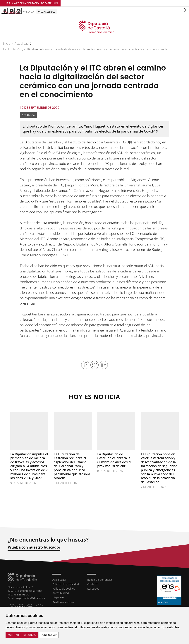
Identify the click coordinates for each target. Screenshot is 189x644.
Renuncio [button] (30, 635)
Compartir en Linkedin (104, 365)
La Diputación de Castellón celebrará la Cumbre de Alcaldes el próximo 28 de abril (114, 460)
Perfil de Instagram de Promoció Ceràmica (19, 11)
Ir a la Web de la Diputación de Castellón (32, 3)
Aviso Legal (59, 580)
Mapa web (59, 597)
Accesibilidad (61, 593)
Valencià (29, 12)
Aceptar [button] (13, 635)
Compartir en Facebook (85, 365)
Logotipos (93, 589)
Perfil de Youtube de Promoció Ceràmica (12, 11)
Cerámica (28, 115)
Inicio (7, 44)
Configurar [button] (49, 635)
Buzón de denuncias (100, 580)
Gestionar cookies (63, 602)
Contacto (93, 584)
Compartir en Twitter (94, 365)
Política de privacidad (66, 584)
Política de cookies (64, 589)
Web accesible (47, 12)
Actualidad (22, 44)
